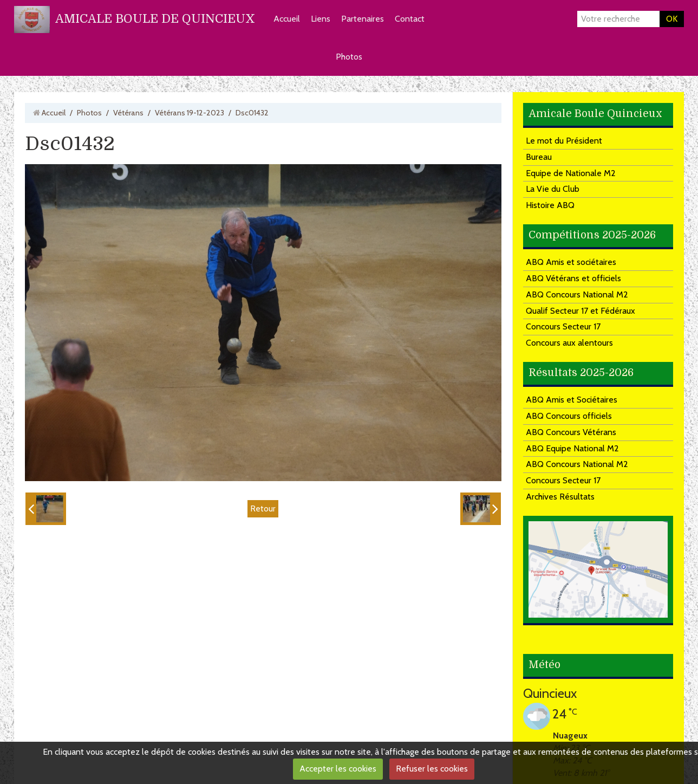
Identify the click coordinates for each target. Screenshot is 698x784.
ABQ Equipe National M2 (572, 448)
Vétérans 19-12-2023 (190, 113)
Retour (263, 508)
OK (672, 19)
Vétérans (128, 113)
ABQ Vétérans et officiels (573, 278)
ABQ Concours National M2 (577, 294)
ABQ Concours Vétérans (571, 432)
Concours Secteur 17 (563, 326)
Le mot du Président (564, 141)
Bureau (539, 157)
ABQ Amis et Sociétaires (572, 400)
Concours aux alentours (569, 343)
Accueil (287, 19)
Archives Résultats (560, 497)
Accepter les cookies (338, 769)
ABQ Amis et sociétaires (571, 262)
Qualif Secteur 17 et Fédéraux (580, 311)
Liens (321, 19)
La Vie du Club (553, 189)
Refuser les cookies (432, 769)
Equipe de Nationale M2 (571, 173)
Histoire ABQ (550, 205)
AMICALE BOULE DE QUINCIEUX (155, 19)
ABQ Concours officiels (569, 416)
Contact (410, 19)
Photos (349, 57)
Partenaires (363, 19)
